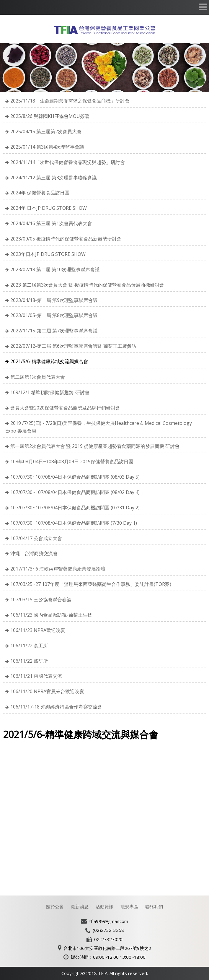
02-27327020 (108, 939)
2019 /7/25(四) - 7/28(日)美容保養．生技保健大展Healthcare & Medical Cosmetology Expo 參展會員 (99, 427)
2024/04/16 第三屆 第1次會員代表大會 (51, 223)
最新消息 (80, 906)
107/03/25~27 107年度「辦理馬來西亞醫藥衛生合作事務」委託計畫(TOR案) (91, 584)
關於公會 (55, 906)
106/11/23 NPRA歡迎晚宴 (38, 630)
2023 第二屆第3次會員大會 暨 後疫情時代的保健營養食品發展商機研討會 (87, 285)
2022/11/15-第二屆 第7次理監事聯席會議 (54, 331)
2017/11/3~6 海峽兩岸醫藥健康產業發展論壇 (58, 569)
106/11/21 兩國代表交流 (36, 676)
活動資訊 (105, 906)
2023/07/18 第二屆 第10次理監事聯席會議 (55, 269)
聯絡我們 (154, 906)
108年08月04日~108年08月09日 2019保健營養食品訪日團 (72, 461)
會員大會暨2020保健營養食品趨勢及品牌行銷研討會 (65, 408)
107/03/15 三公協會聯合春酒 (41, 599)
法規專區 (129, 906)
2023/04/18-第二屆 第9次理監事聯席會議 (54, 300)
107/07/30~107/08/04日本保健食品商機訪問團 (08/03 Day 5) (75, 477)
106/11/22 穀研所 (29, 661)
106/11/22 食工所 (29, 646)
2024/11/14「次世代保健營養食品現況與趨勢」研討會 (68, 162)
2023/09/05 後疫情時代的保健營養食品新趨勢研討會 (66, 239)
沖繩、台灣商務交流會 (34, 553)
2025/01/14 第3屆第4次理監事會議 (47, 147)
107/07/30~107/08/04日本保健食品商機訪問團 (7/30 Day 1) (74, 523)
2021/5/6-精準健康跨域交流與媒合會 (49, 361)
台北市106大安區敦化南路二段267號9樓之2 (107, 948)
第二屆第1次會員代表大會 (38, 377)
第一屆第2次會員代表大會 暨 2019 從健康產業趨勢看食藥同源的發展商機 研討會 (95, 446)
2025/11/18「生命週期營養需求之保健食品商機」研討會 (70, 101)
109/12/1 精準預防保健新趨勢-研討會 (50, 392)
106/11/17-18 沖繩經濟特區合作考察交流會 (56, 707)
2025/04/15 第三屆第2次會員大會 (46, 131)
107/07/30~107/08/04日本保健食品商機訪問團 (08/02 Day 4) (75, 492)
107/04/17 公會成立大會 (36, 538)
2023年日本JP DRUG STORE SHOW (48, 254)
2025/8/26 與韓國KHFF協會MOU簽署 (50, 116)
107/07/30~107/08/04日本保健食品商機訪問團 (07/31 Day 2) (75, 508)
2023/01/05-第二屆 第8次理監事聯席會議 (54, 315)
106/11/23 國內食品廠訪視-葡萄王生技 (51, 615)
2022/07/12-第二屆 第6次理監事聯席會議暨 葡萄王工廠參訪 (73, 346)
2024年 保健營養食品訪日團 (40, 193)
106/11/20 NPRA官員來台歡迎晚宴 (47, 691)
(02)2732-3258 (108, 930)
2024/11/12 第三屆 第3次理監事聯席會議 (54, 178)
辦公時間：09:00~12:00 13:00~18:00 (108, 957)
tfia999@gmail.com (109, 921)
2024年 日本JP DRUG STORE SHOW (49, 208)
